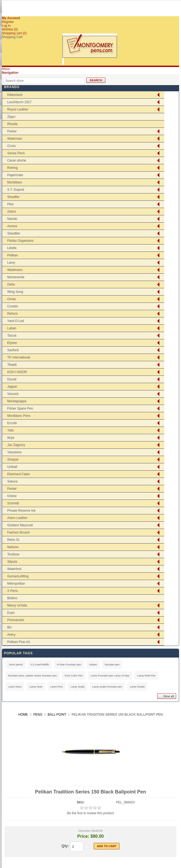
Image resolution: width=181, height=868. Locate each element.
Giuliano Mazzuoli (20, 525)
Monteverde (16, 277)
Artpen (93, 664)
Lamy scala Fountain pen (107, 687)
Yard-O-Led (16, 321)
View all (169, 696)
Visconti (13, 394)
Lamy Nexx (15, 687)
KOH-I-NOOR (17, 372)
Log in (6, 26)
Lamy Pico (56, 687)
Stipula (12, 562)
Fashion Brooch (19, 532)
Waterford (14, 569)
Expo (11, 613)
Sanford (13, 350)
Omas (12, 299)
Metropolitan (16, 584)
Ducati (12, 379)
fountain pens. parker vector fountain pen (33, 676)
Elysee (12, 343)
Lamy (11, 263)
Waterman (15, 139)
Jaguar (12, 387)
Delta (11, 284)
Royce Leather (18, 109)
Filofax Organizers (20, 241)
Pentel (12, 489)
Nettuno (13, 547)
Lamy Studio (137, 687)
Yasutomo (14, 452)
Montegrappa (17, 401)
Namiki (12, 219)
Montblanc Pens (19, 416)
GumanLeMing (18, 576)
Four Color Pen (74, 676)
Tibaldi (12, 365)
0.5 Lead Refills (40, 664)
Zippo (11, 117)
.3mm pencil (16, 664)
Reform (13, 314)
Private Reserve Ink (21, 511)
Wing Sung (15, 292)
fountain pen (112, 664)
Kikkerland (15, 95)
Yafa (11, 430)
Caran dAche (17, 160)
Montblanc (15, 182)
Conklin (13, 306)
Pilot (10, 204)
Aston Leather (17, 518)
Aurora (12, 226)
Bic (10, 627)
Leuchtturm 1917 (19, 102)
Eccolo (12, 423)
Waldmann (15, 270)
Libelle (12, 248)
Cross (11, 146)
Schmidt (13, 503)
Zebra (11, 212)
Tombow (13, 554)
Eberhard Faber (19, 474)
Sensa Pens (16, 153)
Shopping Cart (12, 37)
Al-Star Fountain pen (69, 664)
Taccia (12, 336)
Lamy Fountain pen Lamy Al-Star (110, 676)
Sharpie (13, 460)
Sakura (12, 481)
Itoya (11, 438)
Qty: (65, 846)
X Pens (13, 591)
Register (8, 22)
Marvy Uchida (17, 605)
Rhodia (12, 124)
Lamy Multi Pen (146, 676)
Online (12, 496)
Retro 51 (14, 540)
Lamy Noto (36, 687)
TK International (19, 357)
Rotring (13, 168)
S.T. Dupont (16, 190)
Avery (11, 635)
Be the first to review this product (90, 813)
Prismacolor (16, 620)
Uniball (12, 467)
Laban (12, 328)
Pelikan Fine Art (19, 642)
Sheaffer (13, 197)
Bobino (12, 598)
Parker (12, 131)
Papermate (15, 175)
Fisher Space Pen (20, 408)
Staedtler (14, 233)
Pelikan (13, 255)
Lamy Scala (78, 687)
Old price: (85, 831)
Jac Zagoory (16, 445)
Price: (83, 836)
